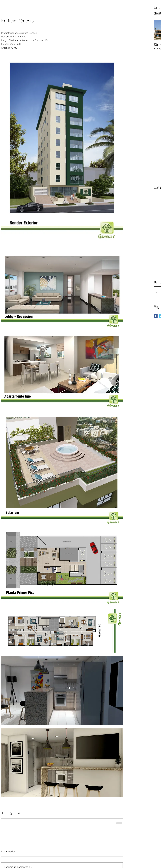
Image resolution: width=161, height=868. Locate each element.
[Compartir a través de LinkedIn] (19, 813)
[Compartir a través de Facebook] (3, 813)
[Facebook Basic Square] (156, 316)
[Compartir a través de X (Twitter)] (11, 813)
